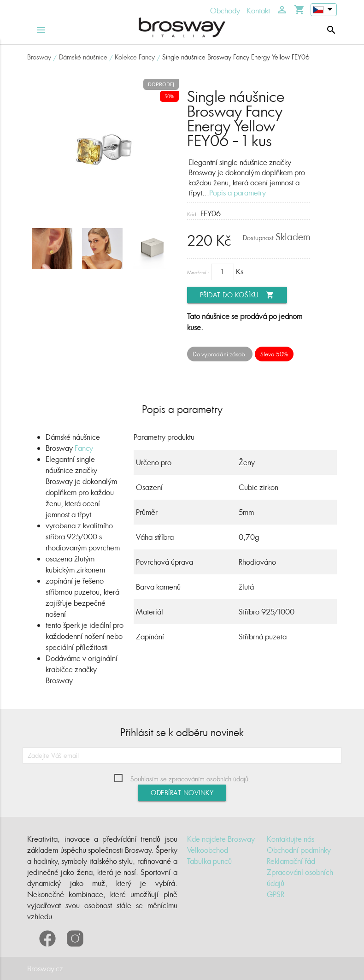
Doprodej (161, 84)
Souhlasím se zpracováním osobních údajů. (190, 779)
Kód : (193, 214)
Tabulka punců (209, 861)
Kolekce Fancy (135, 57)
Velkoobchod (208, 850)
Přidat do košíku (237, 295)
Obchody (225, 11)
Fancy (84, 448)
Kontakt (258, 11)
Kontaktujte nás (291, 839)
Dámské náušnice (83, 57)
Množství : (198, 272)
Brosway (39, 57)
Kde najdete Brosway (221, 839)
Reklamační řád (291, 861)
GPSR (276, 894)
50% (169, 96)
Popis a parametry (238, 193)
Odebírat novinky (182, 793)
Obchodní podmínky (299, 850)
